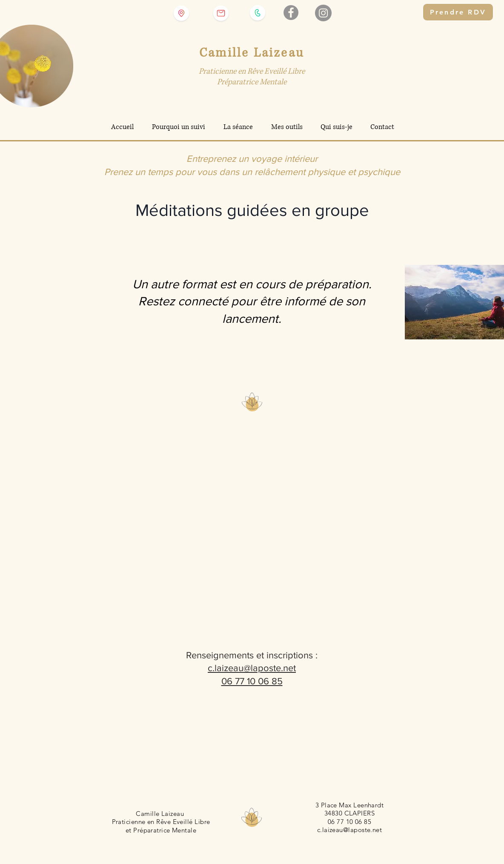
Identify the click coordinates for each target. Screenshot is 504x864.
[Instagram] (323, 13)
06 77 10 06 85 (252, 681)
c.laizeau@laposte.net (252, 668)
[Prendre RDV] (458, 12)
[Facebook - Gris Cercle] (291, 13)
